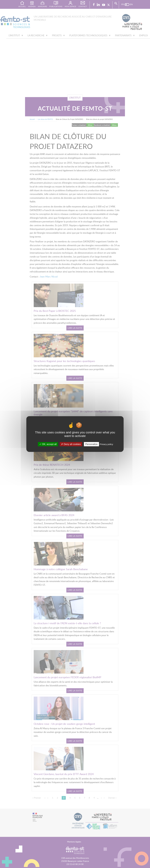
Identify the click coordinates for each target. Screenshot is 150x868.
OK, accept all (48, 444)
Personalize (91, 444)
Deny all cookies (71, 444)
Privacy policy (106, 444)
